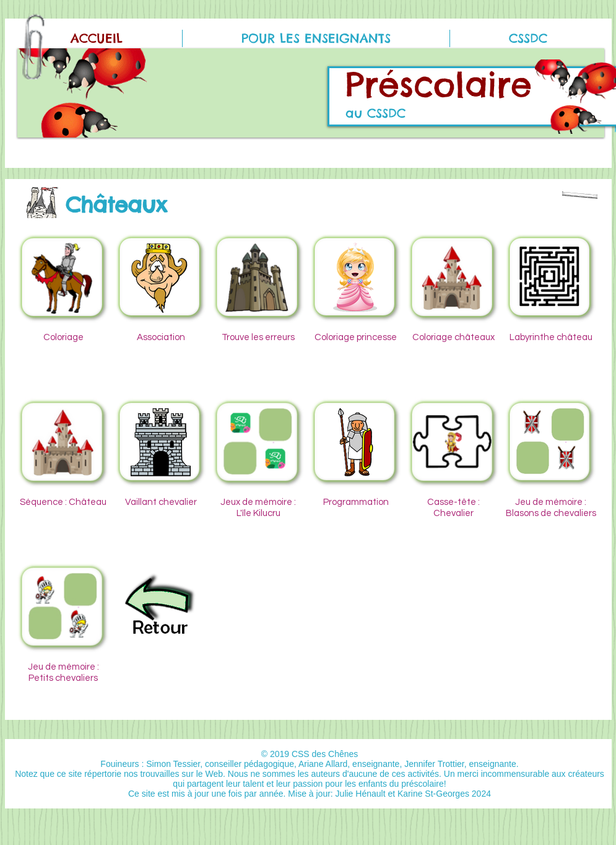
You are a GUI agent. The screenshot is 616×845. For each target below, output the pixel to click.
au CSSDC (375, 113)
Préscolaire (439, 84)
